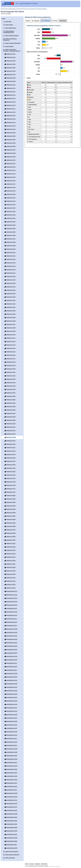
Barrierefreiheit (44, 864)
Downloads (20, 9)
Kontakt (27, 864)
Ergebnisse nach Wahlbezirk (30, 9)
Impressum (32, 864)
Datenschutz (38, 864)
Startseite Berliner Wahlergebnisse (8, 9)
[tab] (28, 21)
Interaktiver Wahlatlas (42, 9)
